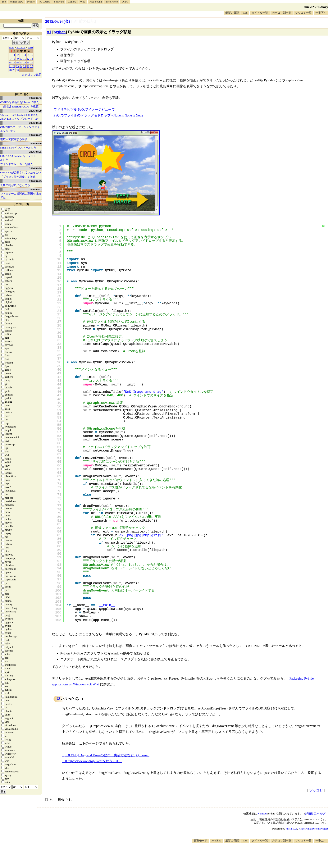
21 (10, 66)
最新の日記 (232, 13)
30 (17, 70)
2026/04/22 (35, 189)
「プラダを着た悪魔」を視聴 (18, 177)
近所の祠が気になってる (15, 185)
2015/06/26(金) (58, 21)
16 (17, 62)
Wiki (83, 2)
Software (59, 2)
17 (21, 62)
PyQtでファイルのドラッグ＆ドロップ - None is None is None (98, 115)
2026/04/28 (35, 123)
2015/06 (21, 47)
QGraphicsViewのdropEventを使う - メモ (93, 761)
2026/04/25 (35, 152)
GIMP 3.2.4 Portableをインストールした (20, 158)
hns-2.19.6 (291, 829)
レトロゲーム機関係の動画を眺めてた (21, 195)
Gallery (72, 2)
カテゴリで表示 (31, 75)
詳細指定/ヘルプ (315, 814)
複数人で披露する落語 (14, 139)
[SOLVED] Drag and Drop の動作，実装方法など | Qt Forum (106, 755)
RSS (245, 13)
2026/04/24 (35, 168)
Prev (12, 47)
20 (32, 62)
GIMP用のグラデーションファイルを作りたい (20, 129)
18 (25, 62)
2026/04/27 (35, 135)
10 (21, 59)
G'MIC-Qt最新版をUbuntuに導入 (19, 102)
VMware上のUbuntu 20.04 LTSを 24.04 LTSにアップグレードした (19, 117)
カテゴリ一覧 (21, 204)
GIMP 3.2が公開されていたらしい (21, 172)
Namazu (262, 814)
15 (14, 62)
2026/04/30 (35, 98)
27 (32, 66)
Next (30, 47)
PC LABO (44, 2)
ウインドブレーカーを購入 (17, 164)
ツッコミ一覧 (303, 13)
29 (14, 70)
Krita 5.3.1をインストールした (18, 148)
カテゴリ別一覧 (282, 13)
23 (17, 66)
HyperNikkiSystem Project (313, 829)
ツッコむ (316, 790)
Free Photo (112, 2)
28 (10, 70)
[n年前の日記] (83, 21)
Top (4, 2)
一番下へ (321, 13)
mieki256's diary (316, 7)
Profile (31, 2)
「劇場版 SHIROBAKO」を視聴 (19, 107)
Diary (125, 2)
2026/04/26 (35, 143)
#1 (49, 32)
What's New (16, 2)
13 (32, 59)
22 (14, 66)
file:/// (111, 517)
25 (25, 66)
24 (21, 66)
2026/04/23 (35, 181)
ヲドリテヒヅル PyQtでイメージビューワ (84, 109)
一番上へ (321, 840)
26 (28, 66)
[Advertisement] (252, 855)
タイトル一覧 (260, 13)
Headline (216, 840)
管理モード (201, 840)
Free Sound (96, 2)
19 (28, 62)
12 (28, 59)
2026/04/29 (35, 111)
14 (10, 62)
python (60, 32)
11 (25, 59)
